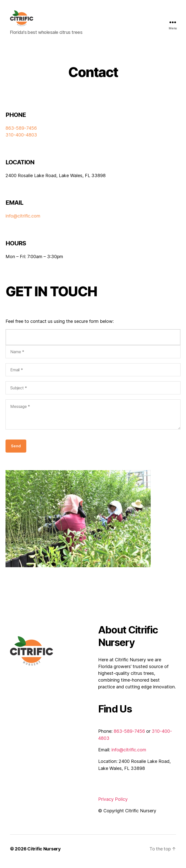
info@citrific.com (23, 221)
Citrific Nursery (44, 854)
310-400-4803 (21, 140)
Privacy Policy (113, 804)
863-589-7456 (21, 133)
